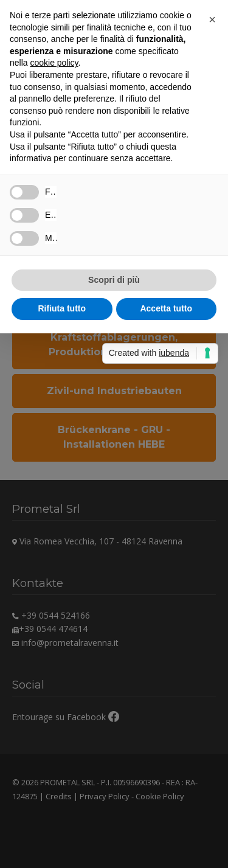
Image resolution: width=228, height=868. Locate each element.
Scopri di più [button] (114, 280)
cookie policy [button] (54, 63)
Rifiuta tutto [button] (62, 308)
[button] (212, 19)
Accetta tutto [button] (166, 308)
